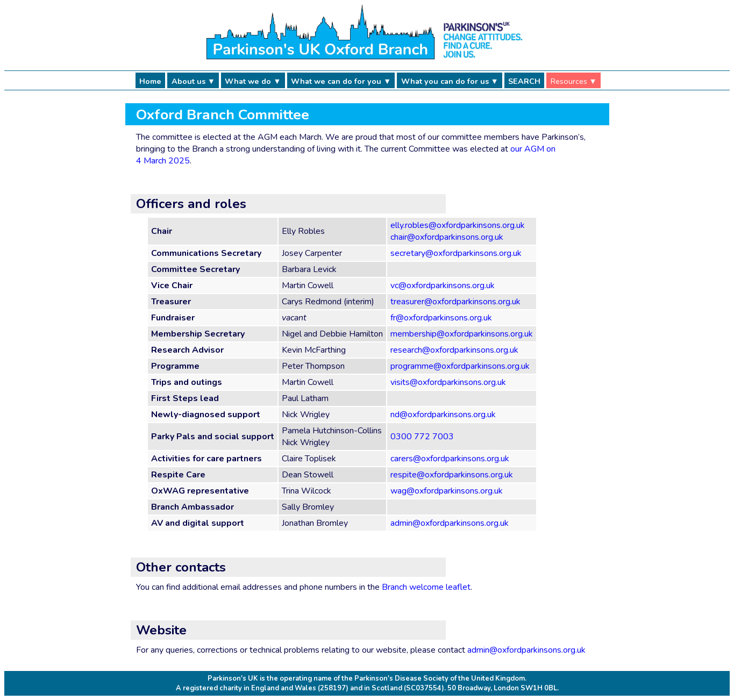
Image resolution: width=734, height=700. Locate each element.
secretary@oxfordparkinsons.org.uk (456, 253)
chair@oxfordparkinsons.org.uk (447, 237)
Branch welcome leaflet (426, 587)
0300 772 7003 (422, 437)
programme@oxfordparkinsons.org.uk (460, 366)
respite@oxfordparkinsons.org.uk (452, 475)
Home (150, 81)
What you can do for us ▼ (450, 81)
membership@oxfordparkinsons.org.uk (462, 334)
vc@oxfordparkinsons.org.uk (443, 285)
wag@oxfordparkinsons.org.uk (447, 491)
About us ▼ (193, 81)
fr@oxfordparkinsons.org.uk (441, 318)
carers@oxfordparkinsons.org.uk (450, 459)
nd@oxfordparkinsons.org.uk (443, 415)
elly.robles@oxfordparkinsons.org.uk (458, 225)
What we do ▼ (253, 81)
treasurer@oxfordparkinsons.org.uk (455, 302)
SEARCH (524, 81)
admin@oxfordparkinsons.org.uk (450, 523)
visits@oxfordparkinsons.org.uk (448, 382)
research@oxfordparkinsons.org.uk (454, 350)
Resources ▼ (574, 81)
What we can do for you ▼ (341, 81)
